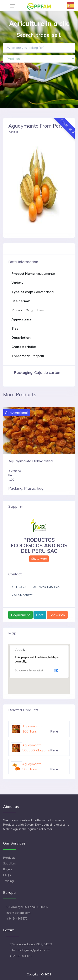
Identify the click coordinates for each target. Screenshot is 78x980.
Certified (14, 132)
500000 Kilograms (36, 750)
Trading (8, 881)
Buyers (8, 869)
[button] (13, 185)
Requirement (20, 615)
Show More (39, 559)
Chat (40, 615)
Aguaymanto (32, 726)
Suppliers (9, 863)
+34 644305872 (22, 595)
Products (9, 858)
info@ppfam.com (19, 913)
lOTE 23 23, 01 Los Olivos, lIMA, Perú (36, 587)
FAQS (7, 875)
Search (39, 70)
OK (56, 671)
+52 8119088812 (21, 956)
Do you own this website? (29, 671)
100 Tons (30, 731)
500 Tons (30, 769)
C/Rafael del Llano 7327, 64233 (31, 944)
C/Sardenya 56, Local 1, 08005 (27, 907)
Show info (57, 615)
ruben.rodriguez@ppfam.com (30, 950)
